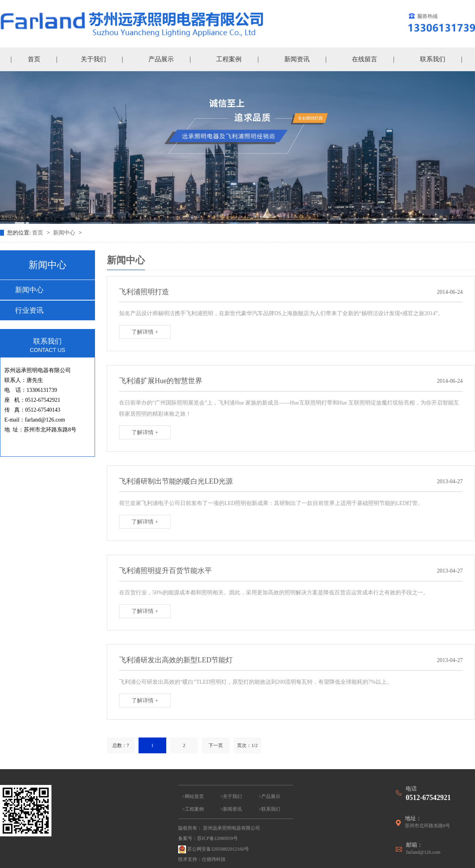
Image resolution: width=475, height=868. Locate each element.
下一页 (216, 745)
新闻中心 (65, 233)
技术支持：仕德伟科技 (202, 859)
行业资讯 (29, 310)
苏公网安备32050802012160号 (214, 849)
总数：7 (121, 745)
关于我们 (93, 59)
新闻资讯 (297, 59)
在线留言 (365, 59)
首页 (34, 59)
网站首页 (194, 796)
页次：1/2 (247, 745)
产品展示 (161, 59)
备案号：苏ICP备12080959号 (208, 838)
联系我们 (433, 59)
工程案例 (229, 59)
